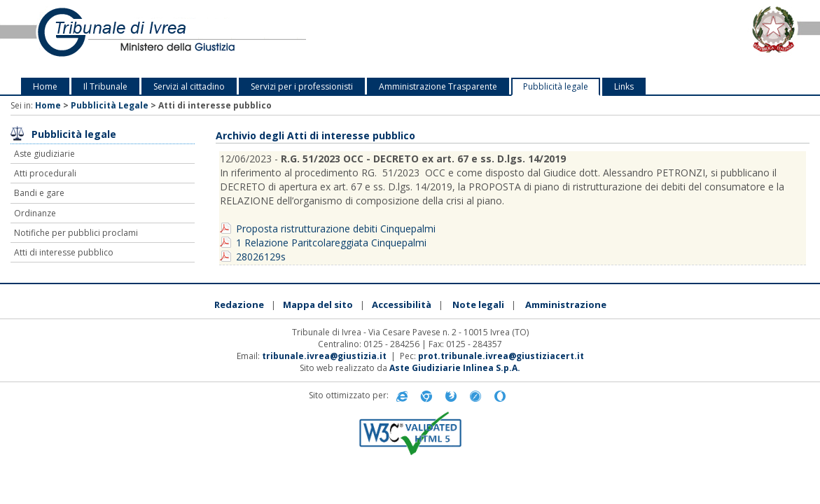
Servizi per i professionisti (302, 86)
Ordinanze (35, 213)
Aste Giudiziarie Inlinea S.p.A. (455, 368)
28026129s (261, 257)
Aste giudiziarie (44, 154)
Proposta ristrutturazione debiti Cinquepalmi (336, 229)
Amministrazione (566, 304)
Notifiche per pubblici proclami (76, 233)
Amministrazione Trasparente (438, 86)
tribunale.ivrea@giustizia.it (324, 356)
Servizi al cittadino (189, 86)
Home (45, 86)
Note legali (478, 304)
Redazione (239, 304)
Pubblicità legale (556, 86)
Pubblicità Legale (110, 105)
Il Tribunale (105, 86)
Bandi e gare (39, 193)
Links (624, 86)
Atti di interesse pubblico (64, 252)
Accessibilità (402, 304)
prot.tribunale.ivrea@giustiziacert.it (501, 356)
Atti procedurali (45, 173)
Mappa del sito (318, 304)
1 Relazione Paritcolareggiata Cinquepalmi (331, 243)
